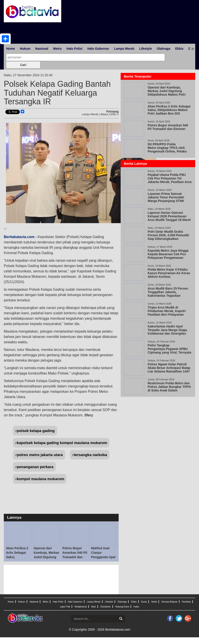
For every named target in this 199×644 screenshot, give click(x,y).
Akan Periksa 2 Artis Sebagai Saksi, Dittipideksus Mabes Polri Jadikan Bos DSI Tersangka (169, 112)
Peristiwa (186, 602)
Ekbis (179, 49)
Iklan (94, 607)
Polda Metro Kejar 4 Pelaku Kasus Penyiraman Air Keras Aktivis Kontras (169, 273)
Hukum (25, 49)
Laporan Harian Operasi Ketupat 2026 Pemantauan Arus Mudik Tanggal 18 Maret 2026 (169, 218)
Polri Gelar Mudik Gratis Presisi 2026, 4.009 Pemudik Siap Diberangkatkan (168, 235)
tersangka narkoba (90, 455)
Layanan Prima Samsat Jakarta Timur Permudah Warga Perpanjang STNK (166, 197)
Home (11, 49)
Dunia (144, 602)
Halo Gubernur (98, 49)
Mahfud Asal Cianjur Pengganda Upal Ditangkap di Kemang (103, 557)
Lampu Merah (124, 49)
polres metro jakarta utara (40, 455)
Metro (57, 49)
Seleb (154, 602)
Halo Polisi (75, 49)
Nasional (42, 49)
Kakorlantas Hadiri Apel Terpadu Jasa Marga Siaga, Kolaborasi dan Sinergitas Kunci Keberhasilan (168, 332)
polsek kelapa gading (36, 431)
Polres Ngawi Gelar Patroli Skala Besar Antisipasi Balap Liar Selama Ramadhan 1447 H (169, 370)
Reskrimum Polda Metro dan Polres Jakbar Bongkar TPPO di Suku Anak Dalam (169, 387)
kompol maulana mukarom (41, 479)
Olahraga (163, 49)
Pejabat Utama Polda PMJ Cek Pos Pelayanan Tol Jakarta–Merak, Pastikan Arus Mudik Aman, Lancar (170, 180)
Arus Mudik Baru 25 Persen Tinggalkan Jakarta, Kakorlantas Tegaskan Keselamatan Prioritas (168, 294)
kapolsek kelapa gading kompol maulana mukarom (62, 443)
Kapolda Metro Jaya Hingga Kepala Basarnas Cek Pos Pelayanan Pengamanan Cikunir (168, 256)
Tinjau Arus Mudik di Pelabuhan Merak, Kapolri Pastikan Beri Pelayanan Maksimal (167, 313)
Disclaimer (106, 607)
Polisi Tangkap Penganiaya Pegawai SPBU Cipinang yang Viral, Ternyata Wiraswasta (169, 351)
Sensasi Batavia (169, 602)
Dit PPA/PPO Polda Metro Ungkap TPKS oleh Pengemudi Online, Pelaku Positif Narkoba (167, 150)
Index (136, 607)
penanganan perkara (35, 467)
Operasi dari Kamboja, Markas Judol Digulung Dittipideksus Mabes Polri (46, 557)
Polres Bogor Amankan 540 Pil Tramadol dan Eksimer (168, 127)
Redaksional (81, 607)
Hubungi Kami (122, 607)
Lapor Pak (65, 607)
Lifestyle (145, 49)
